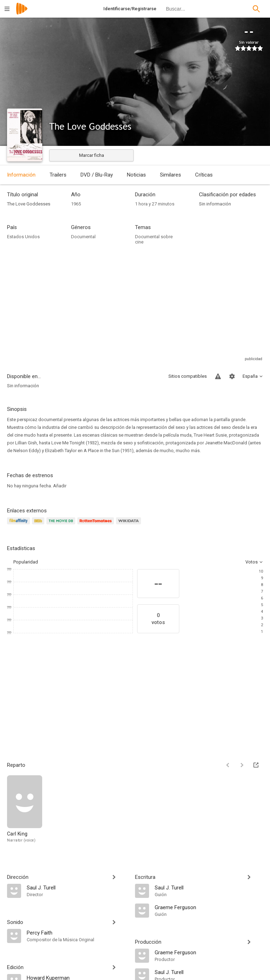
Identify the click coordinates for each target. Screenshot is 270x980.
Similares (171, 175)
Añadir (60, 486)
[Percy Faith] (77, 932)
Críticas (204, 175)
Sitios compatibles (188, 376)
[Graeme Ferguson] (209, 907)
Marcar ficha (92, 155)
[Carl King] (25, 809)
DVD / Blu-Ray (97, 175)
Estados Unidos (23, 237)
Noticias (136, 175)
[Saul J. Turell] (77, 887)
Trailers (58, 175)
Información (21, 175)
